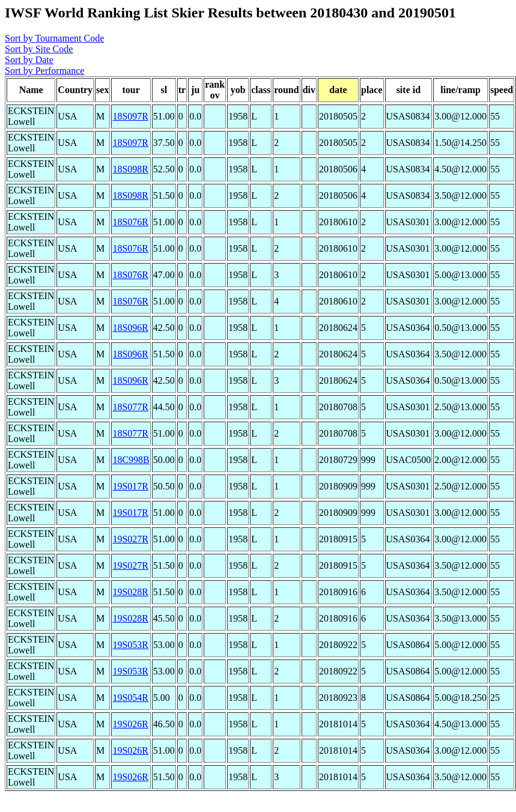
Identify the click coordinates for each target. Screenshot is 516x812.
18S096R (130, 328)
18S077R (130, 407)
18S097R (130, 116)
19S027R (130, 539)
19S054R (130, 698)
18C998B (131, 460)
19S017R (130, 486)
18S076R (130, 222)
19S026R (130, 724)
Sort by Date (29, 60)
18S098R (130, 169)
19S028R (130, 592)
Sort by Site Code (39, 49)
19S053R (130, 645)
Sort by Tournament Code (54, 38)
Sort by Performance (44, 71)
